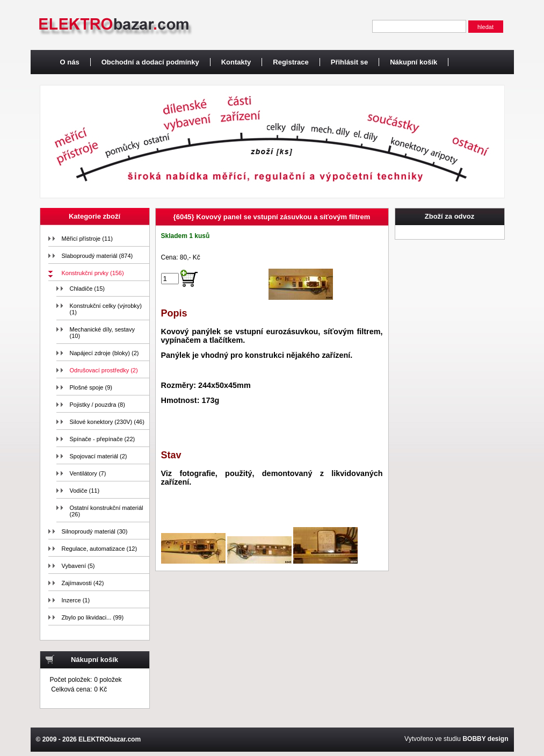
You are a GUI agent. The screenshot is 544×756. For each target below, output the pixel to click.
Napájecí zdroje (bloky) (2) (104, 353)
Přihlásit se (349, 62)
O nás (70, 62)
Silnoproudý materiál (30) (95, 531)
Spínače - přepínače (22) (103, 439)
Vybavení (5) (78, 566)
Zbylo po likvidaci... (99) (93, 617)
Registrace (291, 62)
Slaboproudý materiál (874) (97, 256)
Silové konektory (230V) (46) (107, 422)
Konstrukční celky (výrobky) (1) (106, 309)
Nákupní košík (414, 62)
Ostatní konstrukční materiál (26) (107, 511)
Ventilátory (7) (88, 473)
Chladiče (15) (87, 289)
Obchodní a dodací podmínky (150, 62)
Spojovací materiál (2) (99, 456)
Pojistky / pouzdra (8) (97, 405)
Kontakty (236, 62)
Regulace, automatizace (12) (100, 549)
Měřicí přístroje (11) (87, 239)
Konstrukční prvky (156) (93, 273)
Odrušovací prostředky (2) (104, 370)
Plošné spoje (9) (91, 387)
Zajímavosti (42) (83, 583)
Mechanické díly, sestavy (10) (102, 333)
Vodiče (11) (85, 491)
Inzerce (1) (76, 600)
